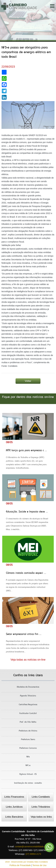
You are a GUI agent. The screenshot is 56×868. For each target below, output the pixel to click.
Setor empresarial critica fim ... (28, 644)
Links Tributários (41, 807)
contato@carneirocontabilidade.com (32, 847)
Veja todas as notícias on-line (28, 660)
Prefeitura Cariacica (28, 749)
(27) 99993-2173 (33, 854)
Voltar (28, 381)
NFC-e (28, 767)
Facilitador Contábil (28, 714)
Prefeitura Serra (28, 741)
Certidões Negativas (28, 706)
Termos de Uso (39, 865)
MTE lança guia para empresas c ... (28, 460)
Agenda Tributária (28, 697)
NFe (28, 758)
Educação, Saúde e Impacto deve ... (28, 521)
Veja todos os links (41, 817)
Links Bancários (14, 817)
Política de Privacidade (20, 865)
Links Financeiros (14, 797)
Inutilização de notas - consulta (28, 784)
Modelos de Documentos (28, 688)
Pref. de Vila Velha (28, 723)
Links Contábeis (41, 797)
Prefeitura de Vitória (28, 732)
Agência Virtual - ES (28, 775)
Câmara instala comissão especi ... (28, 583)
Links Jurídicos (14, 807)
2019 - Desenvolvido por (28, 862)
